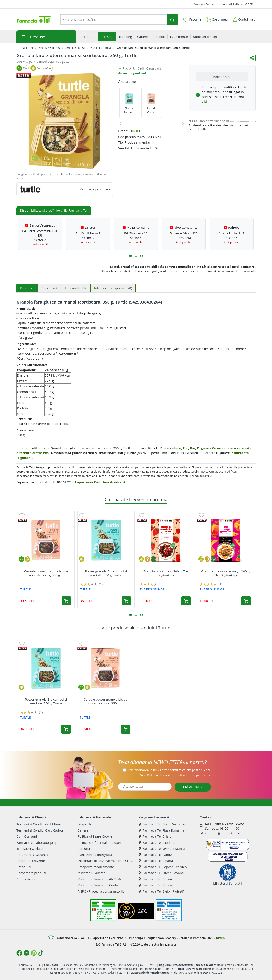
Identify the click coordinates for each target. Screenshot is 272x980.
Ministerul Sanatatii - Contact (99, 885)
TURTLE (135, 131)
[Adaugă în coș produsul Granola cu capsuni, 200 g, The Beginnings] (186, 601)
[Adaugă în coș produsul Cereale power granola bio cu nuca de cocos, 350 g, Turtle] (66, 601)
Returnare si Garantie (33, 855)
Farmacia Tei (25, 48)
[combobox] (113, 20)
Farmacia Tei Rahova (156, 855)
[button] (130, 256)
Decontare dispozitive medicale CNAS (105, 861)
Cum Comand (27, 836)
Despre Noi (86, 824)
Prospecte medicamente (96, 867)
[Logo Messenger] (27, 953)
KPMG (220, 938)
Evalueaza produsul (132, 73)
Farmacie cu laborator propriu (39, 842)
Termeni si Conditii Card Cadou (40, 830)
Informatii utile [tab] (76, 288)
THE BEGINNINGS (152, 589)
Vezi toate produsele (95, 189)
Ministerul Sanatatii (92, 873)
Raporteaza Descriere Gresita (100, 482)
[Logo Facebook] (19, 953)
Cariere (83, 830)
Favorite (192, 19)
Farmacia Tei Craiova (156, 885)
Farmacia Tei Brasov (156, 879)
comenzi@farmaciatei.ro (223, 833)
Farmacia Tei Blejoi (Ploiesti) (161, 891)
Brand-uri (24, 867)
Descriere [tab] (27, 288)
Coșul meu (217, 19)
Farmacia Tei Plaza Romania (161, 830)
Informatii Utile (230, 4)
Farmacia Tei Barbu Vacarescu (163, 824)
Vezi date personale (176, 775)
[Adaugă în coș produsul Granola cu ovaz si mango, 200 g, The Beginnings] (246, 601)
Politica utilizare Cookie (95, 836)
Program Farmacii (205, 4)
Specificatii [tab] (50, 288)
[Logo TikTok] (41, 953)
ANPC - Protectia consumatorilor (102, 891)
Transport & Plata (30, 848)
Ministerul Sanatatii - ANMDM (100, 879)
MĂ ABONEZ (193, 787)
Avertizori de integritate (95, 855)
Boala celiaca (171, 448)
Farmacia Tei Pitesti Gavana (161, 873)
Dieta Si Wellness (49, 48)
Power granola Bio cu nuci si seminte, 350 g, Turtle (106, 573)
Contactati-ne (27, 879)
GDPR (250, 4)
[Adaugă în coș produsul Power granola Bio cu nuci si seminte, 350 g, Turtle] (126, 601)
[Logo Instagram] (34, 953)
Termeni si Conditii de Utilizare (39, 824)
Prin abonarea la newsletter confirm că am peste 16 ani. (169, 770)
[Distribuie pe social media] (252, 58)
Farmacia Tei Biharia (156, 861)
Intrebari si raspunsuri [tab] (113, 288)
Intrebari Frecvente (31, 861)
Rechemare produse (32, 873)
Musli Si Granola (100, 48)
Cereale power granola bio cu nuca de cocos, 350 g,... (46, 573)
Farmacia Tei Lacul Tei (157, 842)
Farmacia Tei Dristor (156, 836)
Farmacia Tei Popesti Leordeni (163, 867)
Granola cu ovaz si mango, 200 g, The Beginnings (226, 573)
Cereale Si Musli (75, 48)
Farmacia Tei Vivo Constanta (162, 848)
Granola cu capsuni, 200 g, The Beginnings (166, 573)
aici (205, 101)
